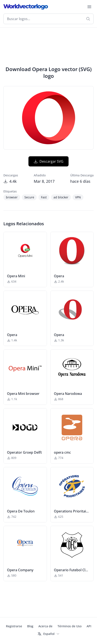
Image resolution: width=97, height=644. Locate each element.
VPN (78, 197)
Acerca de (45, 626)
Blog (30, 626)
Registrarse (14, 626)
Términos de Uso (70, 626)
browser (12, 197)
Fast (44, 197)
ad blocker (61, 197)
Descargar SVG (48, 161)
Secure (29, 197)
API (89, 626)
